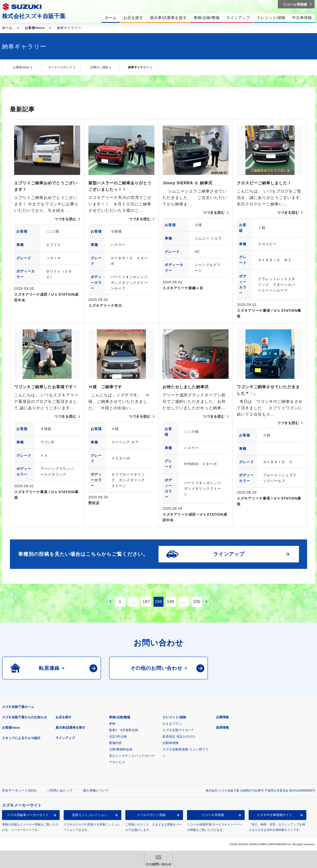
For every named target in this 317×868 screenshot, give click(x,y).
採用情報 (222, 728)
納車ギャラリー (138, 67)
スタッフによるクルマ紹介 (21, 738)
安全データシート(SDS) (19, 790)
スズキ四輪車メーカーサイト (28, 815)
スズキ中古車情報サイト (275, 815)
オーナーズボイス (60, 67)
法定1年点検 (118, 736)
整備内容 (115, 743)
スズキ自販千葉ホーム (18, 707)
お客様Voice (35, 28)
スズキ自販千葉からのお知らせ (25, 717)
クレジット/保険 (174, 717)
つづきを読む (65, 219)
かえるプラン (172, 724)
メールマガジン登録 (151, 815)
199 (171, 602)
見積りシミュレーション (90, 815)
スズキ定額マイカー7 (178, 730)
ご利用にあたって (60, 790)
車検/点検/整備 (119, 717)
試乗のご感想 (99, 67)
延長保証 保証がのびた (179, 736)
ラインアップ (65, 738)
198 (158, 602)
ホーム (7, 28)
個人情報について (96, 790)
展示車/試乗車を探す (70, 728)
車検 (112, 724)
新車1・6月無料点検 (124, 730)
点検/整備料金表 (121, 749)
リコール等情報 (213, 815)
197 (146, 602)
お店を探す (64, 717)
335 (197, 602)
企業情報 (222, 717)
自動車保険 (171, 743)
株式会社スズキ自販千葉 (34, 16)
